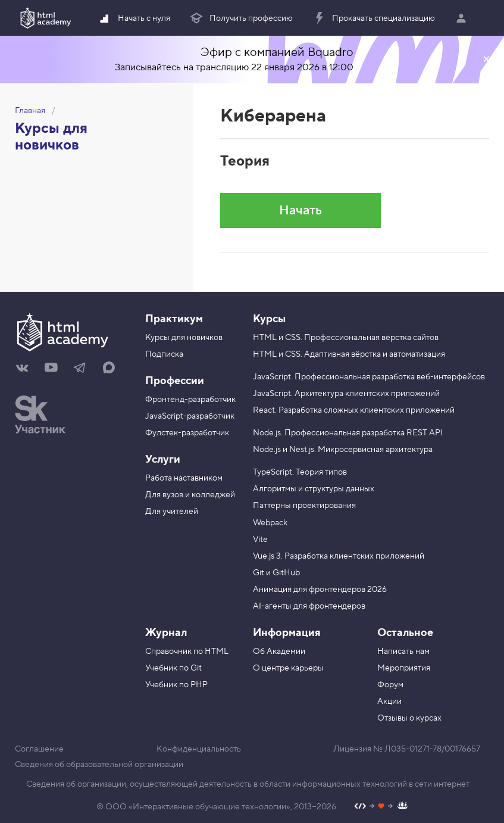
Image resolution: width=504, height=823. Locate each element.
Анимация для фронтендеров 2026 (320, 590)
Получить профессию (241, 18)
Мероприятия (404, 668)
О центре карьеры (288, 668)
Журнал (166, 633)
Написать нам (403, 651)
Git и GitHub (276, 573)
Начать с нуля (134, 18)
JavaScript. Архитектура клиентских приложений (346, 394)
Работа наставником (184, 478)
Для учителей (172, 512)
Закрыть (486, 60)
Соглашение (39, 749)
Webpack (270, 523)
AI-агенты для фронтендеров (309, 606)
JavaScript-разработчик (190, 416)
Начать (300, 210)
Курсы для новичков (51, 137)
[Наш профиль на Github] (381, 807)
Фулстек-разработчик (187, 433)
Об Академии (279, 651)
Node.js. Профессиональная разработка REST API (348, 433)
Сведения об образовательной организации (99, 765)
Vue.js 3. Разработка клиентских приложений (339, 556)
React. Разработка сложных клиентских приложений (354, 410)
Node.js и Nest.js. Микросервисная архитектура (343, 450)
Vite (260, 540)
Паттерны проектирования (304, 506)
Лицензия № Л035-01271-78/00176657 (407, 749)
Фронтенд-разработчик (190, 400)
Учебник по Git (173, 668)
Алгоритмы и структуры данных (314, 489)
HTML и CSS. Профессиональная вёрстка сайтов (346, 338)
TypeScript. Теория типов (300, 472)
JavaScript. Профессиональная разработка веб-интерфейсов (369, 377)
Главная (30, 111)
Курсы (269, 319)
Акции (389, 702)
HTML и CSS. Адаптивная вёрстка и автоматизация (349, 354)
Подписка (164, 354)
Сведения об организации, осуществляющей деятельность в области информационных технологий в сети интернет (248, 784)
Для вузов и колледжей (190, 495)
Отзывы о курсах (409, 718)
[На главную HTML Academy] (71, 333)
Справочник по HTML (187, 651)
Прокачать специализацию (373, 18)
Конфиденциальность (199, 749)
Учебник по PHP (176, 685)
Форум (390, 685)
